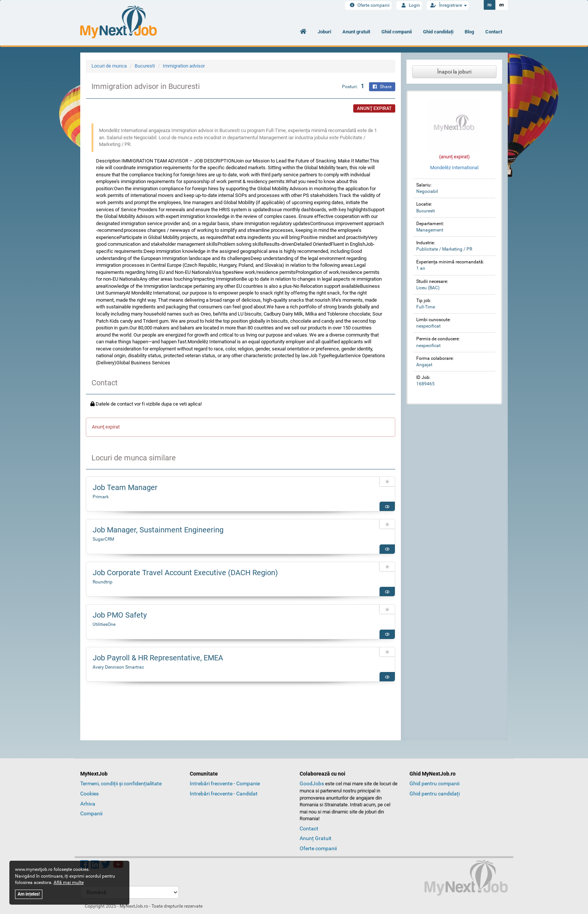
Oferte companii (368, 5)
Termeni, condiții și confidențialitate (121, 783)
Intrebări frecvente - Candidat (224, 794)
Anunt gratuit (356, 32)
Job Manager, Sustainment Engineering (158, 530)
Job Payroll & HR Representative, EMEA (158, 658)
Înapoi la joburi (454, 72)
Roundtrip (103, 582)
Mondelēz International (454, 168)
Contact (494, 32)
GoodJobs (312, 783)
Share (382, 87)
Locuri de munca (109, 66)
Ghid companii (397, 32)
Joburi (324, 32)
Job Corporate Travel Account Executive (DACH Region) (185, 573)
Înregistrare (448, 5)
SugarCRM (103, 539)
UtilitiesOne (104, 624)
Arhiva (88, 804)
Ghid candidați (438, 32)
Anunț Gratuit (316, 838)
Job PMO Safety (120, 615)
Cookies (89, 794)
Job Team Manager (125, 487)
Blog (469, 32)
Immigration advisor (184, 66)
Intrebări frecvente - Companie (225, 783)
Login (409, 5)
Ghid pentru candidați (435, 794)
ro (490, 5)
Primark (101, 497)
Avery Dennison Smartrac (118, 667)
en (502, 5)
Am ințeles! (29, 894)
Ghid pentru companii (434, 783)
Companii (91, 813)
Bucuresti (145, 66)
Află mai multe (69, 882)
